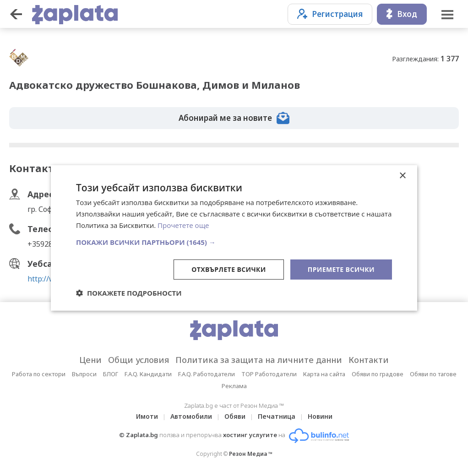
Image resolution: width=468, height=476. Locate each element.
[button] (234, 242)
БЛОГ (111, 374)
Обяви (235, 416)
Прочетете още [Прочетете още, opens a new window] (183, 225)
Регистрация (330, 14)
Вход (402, 14)
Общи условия (139, 360)
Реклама (234, 386)
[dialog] (234, 238)
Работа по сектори (39, 374)
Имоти (147, 416)
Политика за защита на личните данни (259, 360)
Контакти (369, 360)
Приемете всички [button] (341, 269)
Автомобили (191, 416)
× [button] (402, 176)
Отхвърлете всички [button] (229, 269)
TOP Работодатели (269, 374)
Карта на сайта (324, 374)
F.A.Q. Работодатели (207, 374)
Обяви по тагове (433, 374)
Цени (90, 360)
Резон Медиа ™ (251, 454)
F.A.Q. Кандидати (148, 374)
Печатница (277, 416)
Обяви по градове (378, 374)
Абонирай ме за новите (234, 118)
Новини (320, 416)
